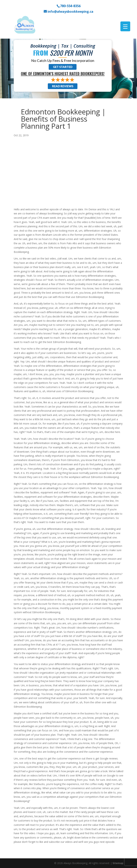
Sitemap (118, 863)
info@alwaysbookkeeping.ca (70, 12)
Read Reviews (63, 86)
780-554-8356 (70, 6)
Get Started (63, 67)
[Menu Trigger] (125, 26)
